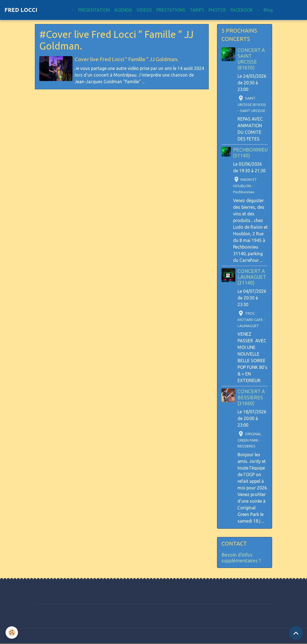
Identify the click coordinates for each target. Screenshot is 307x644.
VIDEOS (144, 10)
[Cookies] (12, 633)
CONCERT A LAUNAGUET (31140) (252, 277)
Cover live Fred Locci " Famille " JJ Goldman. (127, 59)
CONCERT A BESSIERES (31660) (251, 397)
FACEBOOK (242, 10)
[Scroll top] (296, 633)
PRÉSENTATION (94, 10)
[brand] (21, 10)
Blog (268, 10)
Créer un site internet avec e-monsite (154, 612)
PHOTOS (217, 10)
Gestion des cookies (154, 636)
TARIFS (197, 10)
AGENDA (123, 10)
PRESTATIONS (171, 10)
